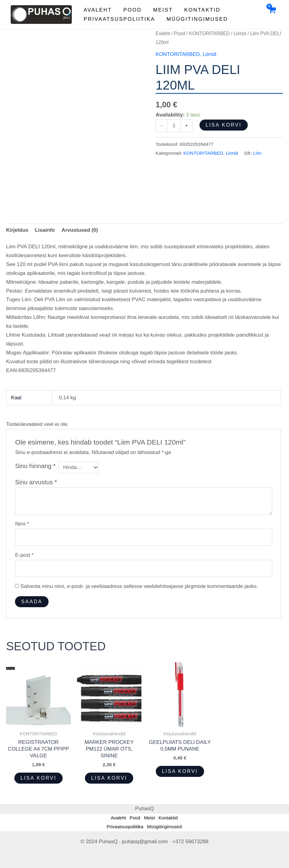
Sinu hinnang (35, 466)
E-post (24, 555)
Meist (160, 10)
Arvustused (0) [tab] (80, 230)
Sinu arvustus (36, 482)
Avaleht (97, 10)
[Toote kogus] (174, 126)
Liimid (240, 33)
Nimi (22, 524)
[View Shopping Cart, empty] (272, 15)
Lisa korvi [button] (38, 778)
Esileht (163, 33)
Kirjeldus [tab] (17, 230)
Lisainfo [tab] (45, 230)
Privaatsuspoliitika (119, 19)
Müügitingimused (196, 19)
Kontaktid (199, 10)
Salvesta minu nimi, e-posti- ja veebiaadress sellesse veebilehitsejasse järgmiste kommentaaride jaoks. (139, 586)
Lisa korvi (224, 125)
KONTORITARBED (209, 33)
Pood (131, 10)
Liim (257, 153)
